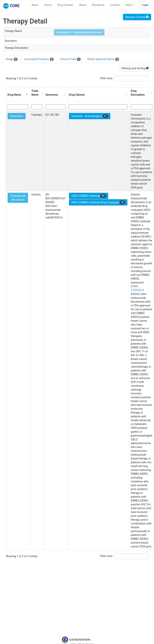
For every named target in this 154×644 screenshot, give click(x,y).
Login (145, 5)
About (83, 5)
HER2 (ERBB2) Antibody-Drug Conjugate (98, 202)
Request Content (137, 17)
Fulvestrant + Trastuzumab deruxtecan (79, 32)
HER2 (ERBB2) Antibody (89, 196)
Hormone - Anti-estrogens (90, 116)
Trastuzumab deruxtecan (18, 198)
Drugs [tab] (12, 59)
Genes (48, 5)
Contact (115, 5)
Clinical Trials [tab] (70, 59)
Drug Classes (65, 5)
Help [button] (129, 5)
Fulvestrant (17, 116)
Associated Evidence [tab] (39, 59)
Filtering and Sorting (135, 68)
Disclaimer (98, 5)
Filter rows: (107, 78)
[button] (27, 95)
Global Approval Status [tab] (103, 59)
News (35, 5)
